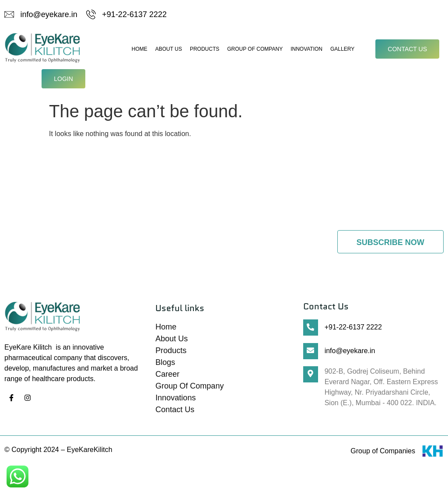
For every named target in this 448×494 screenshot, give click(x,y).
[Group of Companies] (433, 455)
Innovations (175, 400)
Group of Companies (383, 453)
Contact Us (175, 412)
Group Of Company (255, 51)
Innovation (306, 51)
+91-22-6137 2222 (353, 329)
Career (167, 376)
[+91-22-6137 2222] (311, 330)
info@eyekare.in (350, 352)
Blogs (165, 364)
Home (140, 51)
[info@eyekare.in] (311, 353)
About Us (169, 51)
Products (205, 51)
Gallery (342, 51)
